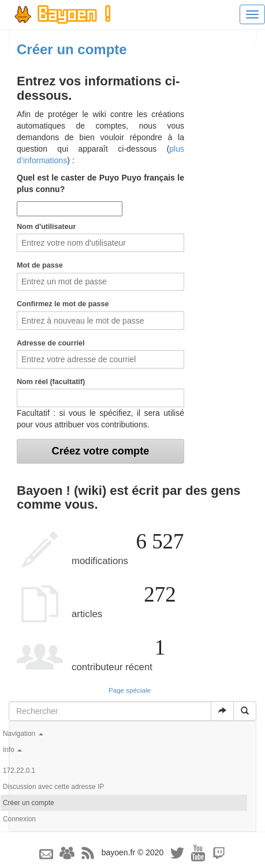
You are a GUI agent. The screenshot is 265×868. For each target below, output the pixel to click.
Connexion (19, 819)
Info (12, 750)
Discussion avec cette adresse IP (53, 787)
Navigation (23, 734)
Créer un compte (29, 803)
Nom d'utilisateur (46, 227)
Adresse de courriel (51, 343)
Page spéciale (130, 690)
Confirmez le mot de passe (63, 304)
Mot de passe (40, 265)
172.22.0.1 (19, 771)
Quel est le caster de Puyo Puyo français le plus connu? (100, 183)
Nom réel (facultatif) (51, 382)
